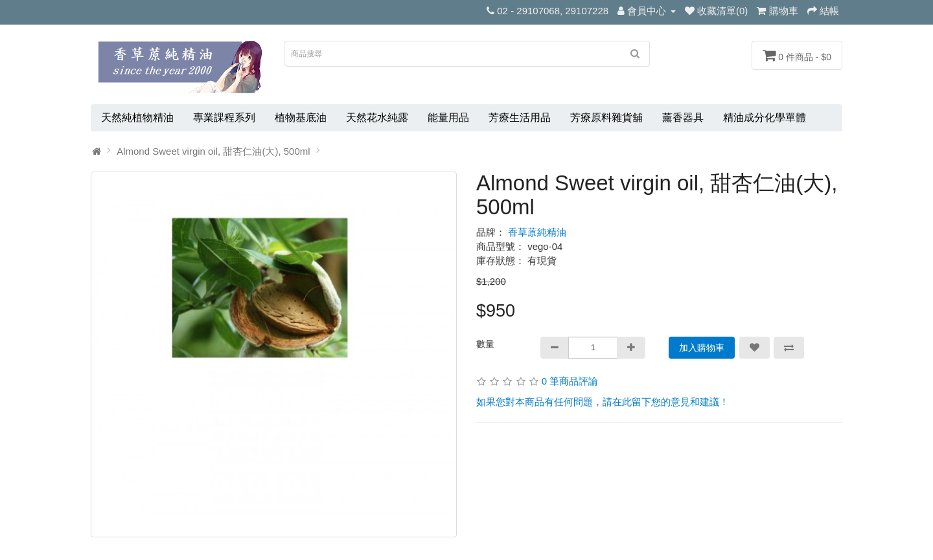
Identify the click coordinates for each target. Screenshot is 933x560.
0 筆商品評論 (570, 381)
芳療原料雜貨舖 (606, 118)
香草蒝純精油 (537, 232)
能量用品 (448, 118)
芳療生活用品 (520, 118)
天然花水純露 (377, 118)
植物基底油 (301, 118)
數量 (485, 344)
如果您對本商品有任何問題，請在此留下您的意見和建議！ (603, 402)
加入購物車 (702, 348)
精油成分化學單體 (765, 118)
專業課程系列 (224, 118)
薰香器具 (683, 118)
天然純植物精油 (137, 118)
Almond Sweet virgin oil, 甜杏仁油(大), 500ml (213, 151)
